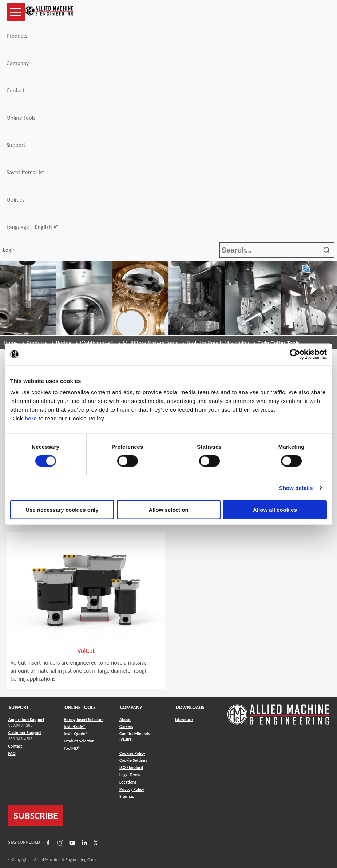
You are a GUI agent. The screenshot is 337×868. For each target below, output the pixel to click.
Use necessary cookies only (62, 510)
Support (16, 145)
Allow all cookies (275, 510)
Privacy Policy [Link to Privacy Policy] (132, 789)
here (31, 418)
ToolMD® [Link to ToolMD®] (72, 748)
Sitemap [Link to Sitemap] (127, 796)
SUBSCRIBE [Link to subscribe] (36, 816)
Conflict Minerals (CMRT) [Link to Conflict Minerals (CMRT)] (135, 737)
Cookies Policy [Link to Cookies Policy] (132, 753)
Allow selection (168, 510)
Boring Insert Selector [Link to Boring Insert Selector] (83, 720)
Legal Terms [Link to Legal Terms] (130, 775)
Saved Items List (25, 172)
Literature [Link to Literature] (184, 720)
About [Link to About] (125, 720)
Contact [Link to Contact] (15, 746)
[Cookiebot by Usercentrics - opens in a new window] (295, 354)
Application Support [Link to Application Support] (26, 720)
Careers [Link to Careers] (126, 726)
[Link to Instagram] (59, 843)
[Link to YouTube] (71, 843)
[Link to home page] (49, 12)
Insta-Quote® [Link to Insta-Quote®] (76, 734)
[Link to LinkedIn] (83, 843)
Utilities (16, 200)
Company (18, 63)
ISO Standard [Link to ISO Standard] (131, 768)
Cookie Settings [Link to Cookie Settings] (133, 760)
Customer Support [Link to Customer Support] (25, 733)
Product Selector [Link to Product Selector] (79, 741)
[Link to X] (95, 843)
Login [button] (11, 250)
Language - (32, 227)
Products (17, 36)
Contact (16, 90)
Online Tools (21, 118)
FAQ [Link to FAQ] (12, 753)
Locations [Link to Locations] (128, 782)
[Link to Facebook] (47, 843)
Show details (296, 487)
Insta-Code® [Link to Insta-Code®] (74, 726)
